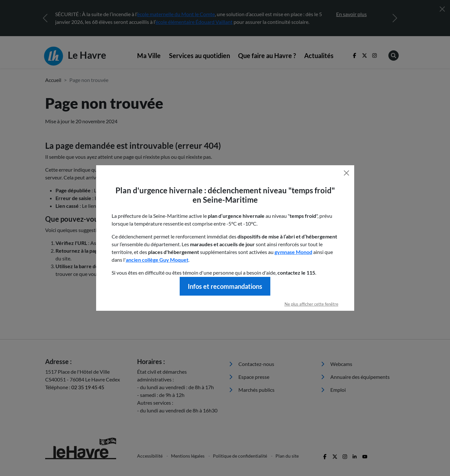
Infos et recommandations (225, 286)
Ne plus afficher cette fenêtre (311, 304)
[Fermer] (346, 173)
